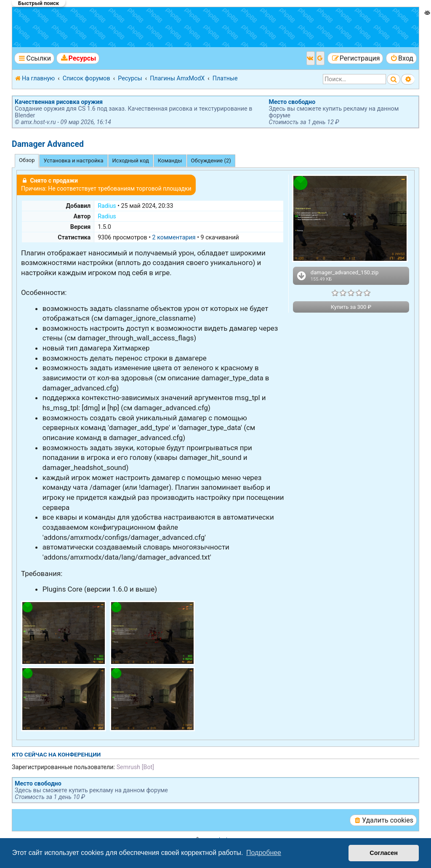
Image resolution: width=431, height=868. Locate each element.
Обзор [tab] (27, 160)
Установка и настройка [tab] (73, 161)
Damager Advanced (48, 144)
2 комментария (174, 237)
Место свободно (292, 102)
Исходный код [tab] (131, 161)
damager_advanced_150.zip (337, 276)
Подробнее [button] (264, 853)
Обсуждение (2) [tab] (211, 161)
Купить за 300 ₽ (351, 307)
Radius (107, 206)
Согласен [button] (384, 853)
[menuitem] (78, 58)
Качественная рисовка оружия (59, 102)
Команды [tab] (170, 161)
